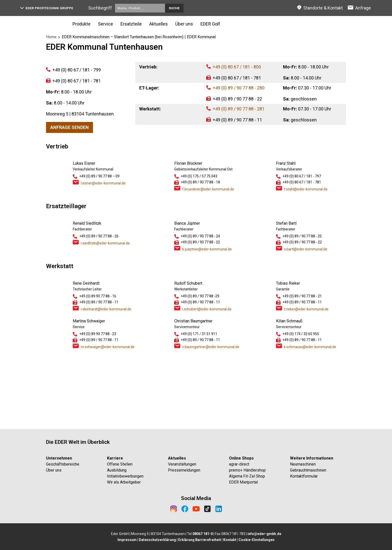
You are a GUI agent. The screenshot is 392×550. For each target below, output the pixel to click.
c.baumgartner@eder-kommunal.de (211, 416)
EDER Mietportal (243, 482)
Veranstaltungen (182, 464)
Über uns (184, 24)
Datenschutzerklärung (157, 540)
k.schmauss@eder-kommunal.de (310, 416)
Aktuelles (158, 24)
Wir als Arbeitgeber (124, 482)
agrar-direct (239, 464)
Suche (174, 8)
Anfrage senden (69, 196)
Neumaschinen (303, 464)
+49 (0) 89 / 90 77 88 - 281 (239, 109)
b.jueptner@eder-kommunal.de (207, 318)
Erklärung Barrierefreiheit (200, 540)
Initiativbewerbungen (125, 476)
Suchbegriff (100, 8)
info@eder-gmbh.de (264, 534)
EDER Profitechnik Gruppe (47, 8)
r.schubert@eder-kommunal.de (207, 378)
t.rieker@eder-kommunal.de (306, 378)
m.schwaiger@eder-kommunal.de (108, 416)
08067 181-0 (203, 534)
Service (105, 24)
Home (51, 37)
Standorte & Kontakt (323, 8)
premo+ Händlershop (247, 470)
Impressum (127, 540)
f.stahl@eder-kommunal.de (306, 258)
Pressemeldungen (184, 470)
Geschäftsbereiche (63, 464)
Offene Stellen (120, 464)
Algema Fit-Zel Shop (247, 476)
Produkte (81, 24)
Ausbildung (117, 470)
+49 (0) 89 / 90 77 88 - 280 (239, 88)
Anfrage (363, 8)
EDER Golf (210, 24)
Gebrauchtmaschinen (308, 470)
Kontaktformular (304, 476)
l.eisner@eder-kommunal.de (103, 252)
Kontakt (230, 540)
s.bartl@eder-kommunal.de (306, 318)
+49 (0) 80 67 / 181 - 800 (237, 67)
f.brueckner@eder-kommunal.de (208, 258)
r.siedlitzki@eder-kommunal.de (105, 312)
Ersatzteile (131, 24)
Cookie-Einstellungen (256, 540)
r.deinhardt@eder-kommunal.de (106, 378)
